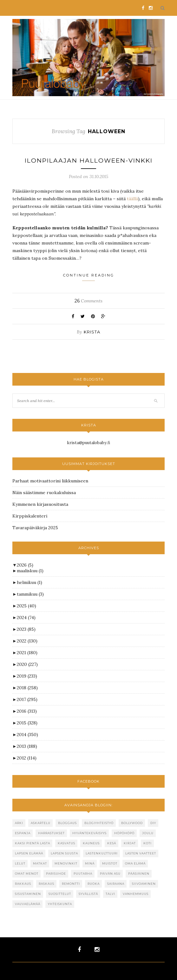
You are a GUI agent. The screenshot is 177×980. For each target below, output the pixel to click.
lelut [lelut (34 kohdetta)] (20, 863)
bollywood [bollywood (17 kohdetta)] (132, 823)
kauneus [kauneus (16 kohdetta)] (91, 843)
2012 (27, 758)
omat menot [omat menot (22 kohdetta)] (27, 874)
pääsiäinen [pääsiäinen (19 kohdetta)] (139, 874)
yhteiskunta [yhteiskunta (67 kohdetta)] (60, 904)
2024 (26, 617)
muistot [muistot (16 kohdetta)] (110, 863)
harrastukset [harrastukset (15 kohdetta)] (51, 833)
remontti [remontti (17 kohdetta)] (71, 884)
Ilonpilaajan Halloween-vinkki (89, 161)
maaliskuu (30, 571)
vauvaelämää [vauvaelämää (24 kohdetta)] (28, 904)
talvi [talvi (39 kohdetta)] (110, 894)
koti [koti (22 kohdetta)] (147, 843)
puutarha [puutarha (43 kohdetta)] (83, 874)
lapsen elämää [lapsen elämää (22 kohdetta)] (29, 853)
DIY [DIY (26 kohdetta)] (153, 823)
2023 (26, 629)
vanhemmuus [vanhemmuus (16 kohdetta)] (136, 894)
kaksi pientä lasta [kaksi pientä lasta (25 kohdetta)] (33, 843)
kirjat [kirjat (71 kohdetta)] (130, 843)
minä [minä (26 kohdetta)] (90, 863)
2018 (27, 688)
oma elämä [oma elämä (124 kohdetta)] (135, 863)
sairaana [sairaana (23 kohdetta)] (116, 884)
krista (92, 332)
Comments (88, 301)
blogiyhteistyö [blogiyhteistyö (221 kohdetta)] (99, 823)
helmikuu (29, 582)
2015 (27, 723)
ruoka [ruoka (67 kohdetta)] (94, 884)
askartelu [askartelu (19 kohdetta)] (41, 823)
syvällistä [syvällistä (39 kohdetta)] (88, 894)
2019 (27, 676)
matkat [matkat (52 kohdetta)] (40, 863)
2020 (27, 664)
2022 (27, 641)
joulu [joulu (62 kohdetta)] (148, 833)
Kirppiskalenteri (30, 516)
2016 (27, 711)
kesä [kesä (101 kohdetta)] (112, 843)
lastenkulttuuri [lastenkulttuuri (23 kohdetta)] (102, 853)
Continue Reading (89, 277)
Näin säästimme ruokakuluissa (44, 493)
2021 (27, 653)
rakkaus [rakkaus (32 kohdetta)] (23, 884)
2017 (27, 699)
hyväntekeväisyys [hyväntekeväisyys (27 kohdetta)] (89, 833)
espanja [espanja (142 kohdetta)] (23, 833)
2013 (27, 746)
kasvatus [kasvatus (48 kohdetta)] (66, 843)
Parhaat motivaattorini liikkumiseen (50, 481)
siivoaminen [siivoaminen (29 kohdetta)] (144, 884)
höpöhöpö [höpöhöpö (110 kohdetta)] (124, 833)
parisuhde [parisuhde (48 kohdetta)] (56, 874)
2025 (26, 606)
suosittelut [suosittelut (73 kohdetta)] (60, 894)
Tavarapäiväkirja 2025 (35, 528)
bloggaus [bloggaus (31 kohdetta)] (67, 823)
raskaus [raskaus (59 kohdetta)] (46, 884)
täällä (132, 199)
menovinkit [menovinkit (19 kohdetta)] (66, 863)
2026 (25, 565)
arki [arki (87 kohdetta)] (19, 823)
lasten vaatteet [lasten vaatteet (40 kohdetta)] (141, 853)
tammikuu (30, 594)
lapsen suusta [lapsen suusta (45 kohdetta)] (64, 853)
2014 (27, 735)
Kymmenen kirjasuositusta (40, 504)
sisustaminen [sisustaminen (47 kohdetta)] (28, 894)
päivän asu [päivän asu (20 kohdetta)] (110, 874)
